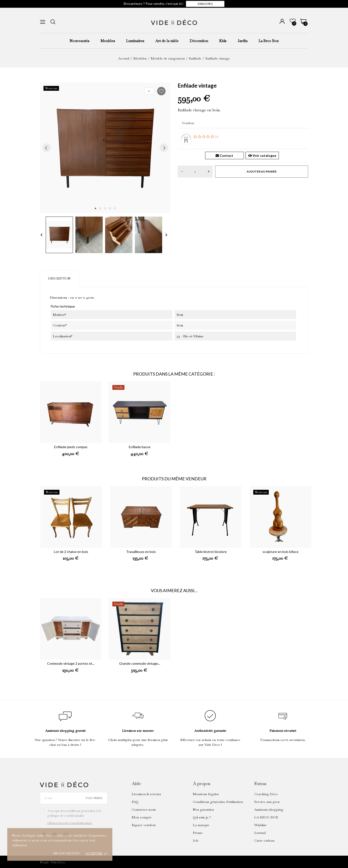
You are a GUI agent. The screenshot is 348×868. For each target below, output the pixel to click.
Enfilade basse (140, 447)
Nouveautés (80, 41)
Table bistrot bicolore (211, 552)
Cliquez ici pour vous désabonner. (70, 823)
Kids (223, 41)
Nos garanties (203, 809)
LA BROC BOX (266, 817)
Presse (198, 833)
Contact (224, 155)
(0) (206, 137)
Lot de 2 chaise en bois (71, 552)
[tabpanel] (105, 148)
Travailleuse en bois (141, 552)
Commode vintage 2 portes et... (71, 663)
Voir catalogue (262, 155)
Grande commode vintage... (140, 663)
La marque (201, 825)
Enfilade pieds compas (71, 447)
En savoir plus (66, 853)
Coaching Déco (266, 794)
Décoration (199, 41)
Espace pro (205, 4)
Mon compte (142, 817)
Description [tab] (59, 278)
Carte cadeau (264, 840)
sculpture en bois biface (280, 552)
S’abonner (94, 798)
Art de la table (167, 41)
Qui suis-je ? (202, 817)
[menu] (43, 22)
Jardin (243, 41)
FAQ (135, 802)
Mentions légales (206, 794)
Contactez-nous (144, 809)
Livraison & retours (146, 794)
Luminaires (135, 41)
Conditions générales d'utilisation (218, 802)
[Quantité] (195, 172)
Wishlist (260, 825)
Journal (260, 833)
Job (196, 840)
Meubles (108, 41)
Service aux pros (267, 802)
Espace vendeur (144, 825)
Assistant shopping (269, 809)
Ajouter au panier (262, 171)
